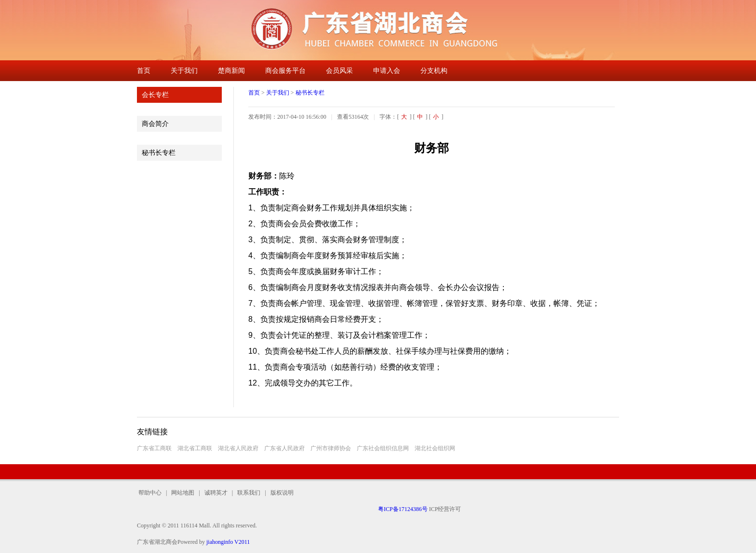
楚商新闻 (231, 71)
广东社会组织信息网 (383, 448)
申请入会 (387, 71)
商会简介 (155, 124)
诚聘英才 (216, 493)
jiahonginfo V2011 (228, 542)
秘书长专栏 (159, 153)
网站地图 (183, 493)
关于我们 (184, 71)
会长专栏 (155, 95)
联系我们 (249, 493)
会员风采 (339, 71)
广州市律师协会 (331, 448)
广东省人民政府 (284, 448)
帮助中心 (151, 493)
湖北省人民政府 (238, 448)
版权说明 (280, 493)
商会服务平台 (285, 71)
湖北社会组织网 (435, 448)
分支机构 (434, 71)
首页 (144, 71)
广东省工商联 (154, 448)
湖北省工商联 (195, 448)
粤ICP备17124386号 (403, 509)
